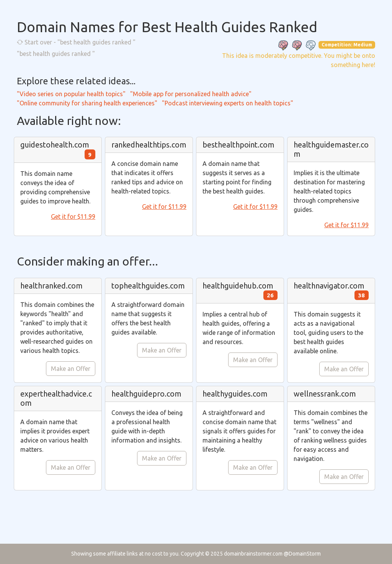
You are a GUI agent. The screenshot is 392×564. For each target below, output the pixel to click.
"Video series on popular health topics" (71, 94)
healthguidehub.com (238, 286)
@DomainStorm (302, 554)
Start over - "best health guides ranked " (76, 42)
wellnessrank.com (325, 394)
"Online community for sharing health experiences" (87, 103)
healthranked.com (51, 286)
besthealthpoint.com (238, 145)
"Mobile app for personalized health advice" (191, 94)
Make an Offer (71, 369)
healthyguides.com (235, 394)
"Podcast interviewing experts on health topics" (228, 103)
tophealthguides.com (148, 286)
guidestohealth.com (55, 145)
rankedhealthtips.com (149, 145)
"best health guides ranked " (56, 54)
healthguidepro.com (146, 394)
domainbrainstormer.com (253, 554)
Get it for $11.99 (73, 216)
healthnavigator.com (329, 286)
